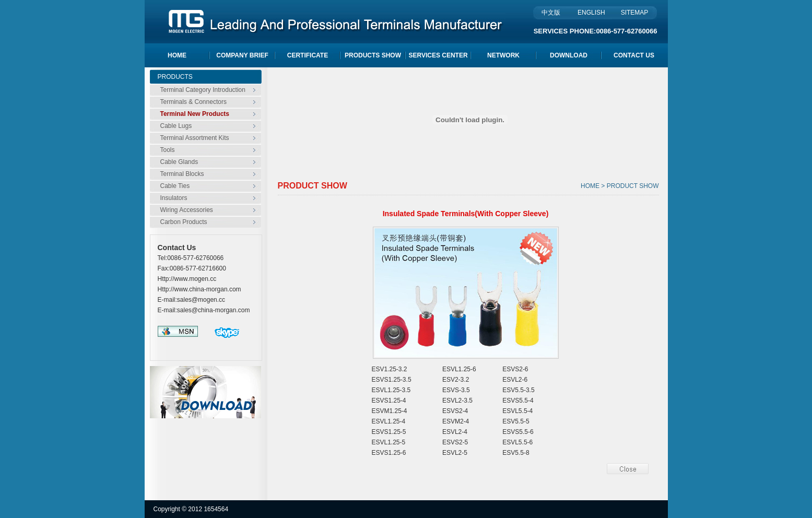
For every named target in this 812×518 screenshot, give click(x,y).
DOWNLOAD (569, 55)
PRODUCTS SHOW (373, 55)
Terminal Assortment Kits (195, 138)
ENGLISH (591, 13)
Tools (168, 150)
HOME (177, 55)
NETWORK (503, 55)
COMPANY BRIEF (242, 55)
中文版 (551, 13)
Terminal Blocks (182, 174)
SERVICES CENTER (438, 55)
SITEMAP (635, 13)
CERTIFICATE (308, 55)
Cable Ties (175, 186)
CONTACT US (634, 55)
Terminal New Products (195, 114)
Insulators (174, 198)
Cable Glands (179, 162)
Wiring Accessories (187, 210)
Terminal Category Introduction (203, 90)
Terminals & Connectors (193, 102)
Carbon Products (184, 222)
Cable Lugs (176, 126)
